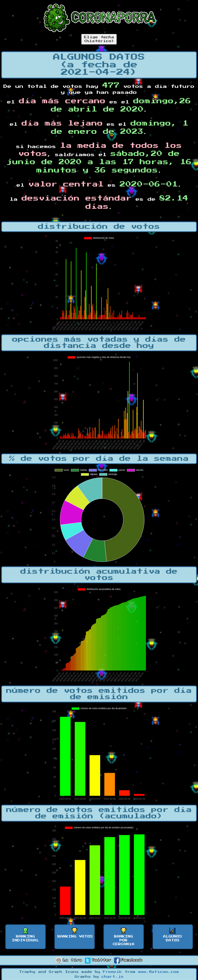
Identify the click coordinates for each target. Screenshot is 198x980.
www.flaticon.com (159, 972)
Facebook (128, 960)
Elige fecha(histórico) (99, 39)
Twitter (98, 960)
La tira (69, 960)
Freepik (112, 972)
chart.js (113, 977)
